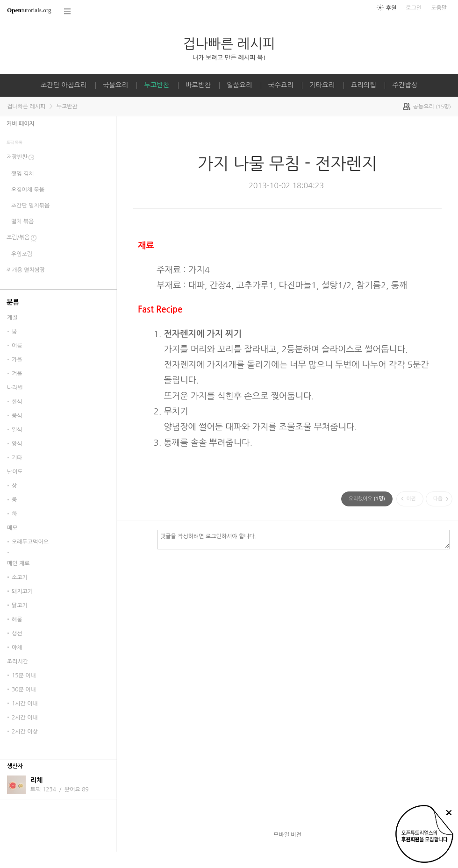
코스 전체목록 (68, 11)
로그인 (414, 8)
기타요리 (322, 85)
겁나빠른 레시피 (229, 44)
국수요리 (281, 85)
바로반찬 (198, 85)
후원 (391, 8)
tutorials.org (29, 10)
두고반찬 (157, 85)
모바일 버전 (287, 835)
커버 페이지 (21, 124)
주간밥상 (405, 85)
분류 (13, 302)
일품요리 (239, 85)
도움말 (439, 8)
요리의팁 (364, 85)
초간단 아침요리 (64, 85)
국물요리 (115, 85)
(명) (367, 499)
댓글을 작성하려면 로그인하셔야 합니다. (304, 539)
